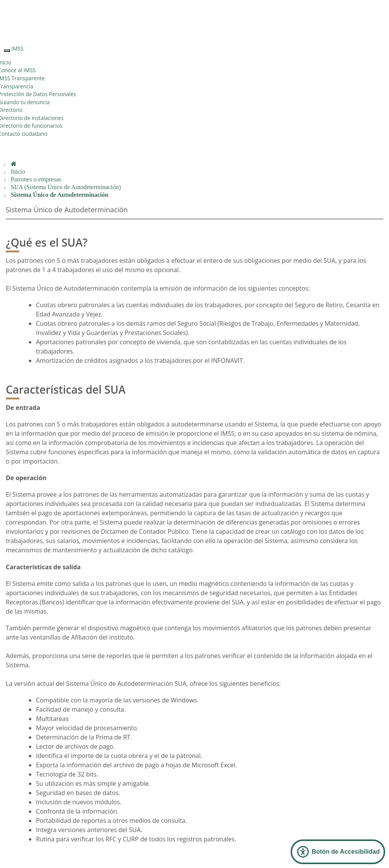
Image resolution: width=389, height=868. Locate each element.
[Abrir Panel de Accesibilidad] (338, 852)
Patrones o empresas (36, 179)
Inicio (18, 172)
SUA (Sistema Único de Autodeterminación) (66, 187)
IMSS (18, 48)
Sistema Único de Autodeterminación (60, 195)
